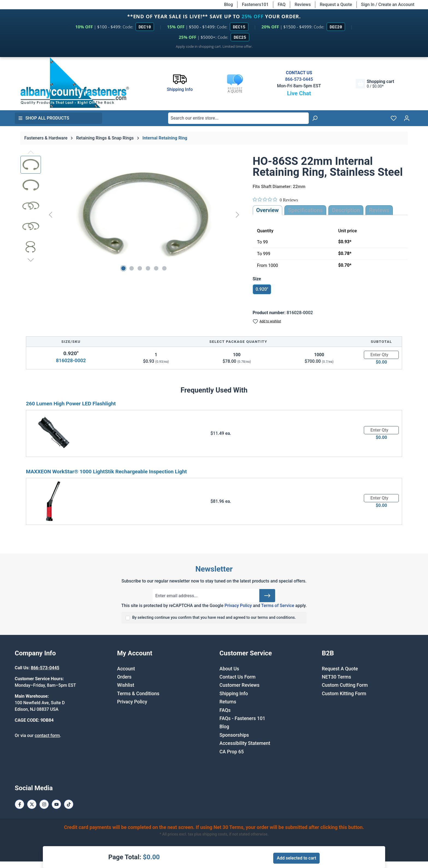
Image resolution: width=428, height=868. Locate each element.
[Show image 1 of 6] (123, 268)
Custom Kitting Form (344, 694)
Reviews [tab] (379, 210)
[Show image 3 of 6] (140, 268)
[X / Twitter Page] (32, 804)
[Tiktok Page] (69, 804)
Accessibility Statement (245, 743)
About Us (229, 669)
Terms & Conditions (138, 694)
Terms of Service (278, 606)
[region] (131, 215)
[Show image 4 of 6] (148, 268)
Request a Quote (336, 5)
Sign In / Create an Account (388, 5)
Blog (228, 5)
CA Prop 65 (232, 752)
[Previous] (50, 214)
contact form (47, 735)
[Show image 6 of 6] (164, 268)
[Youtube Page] (56, 804)
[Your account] (407, 118)
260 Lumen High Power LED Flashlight (71, 404)
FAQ (282, 5)
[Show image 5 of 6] (156, 268)
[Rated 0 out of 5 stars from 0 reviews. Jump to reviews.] (275, 200)
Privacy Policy (238, 606)
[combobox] (238, 118)
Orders (124, 677)
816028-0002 (71, 360)
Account (126, 669)
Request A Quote (340, 669)
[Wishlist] (394, 118)
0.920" (262, 289)
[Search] (315, 118)
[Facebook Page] (20, 804)
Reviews (303, 5)
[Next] (237, 214)
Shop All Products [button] (44, 118)
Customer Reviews (239, 685)
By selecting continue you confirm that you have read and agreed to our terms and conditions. (214, 618)
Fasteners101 (255, 5)
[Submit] (267, 596)
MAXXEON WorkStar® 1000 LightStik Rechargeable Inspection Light (106, 472)
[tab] (346, 210)
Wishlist (126, 685)
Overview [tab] (268, 210)
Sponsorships (234, 735)
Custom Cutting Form (345, 685)
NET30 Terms (336, 677)
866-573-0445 (299, 79)
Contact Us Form (237, 677)
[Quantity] (381, 355)
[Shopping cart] (375, 84)
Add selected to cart (296, 858)
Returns (228, 702)
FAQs (225, 710)
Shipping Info (234, 694)
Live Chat (299, 93)
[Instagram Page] (44, 804)
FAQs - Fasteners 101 (242, 718)
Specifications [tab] (305, 210)
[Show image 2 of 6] (132, 268)
